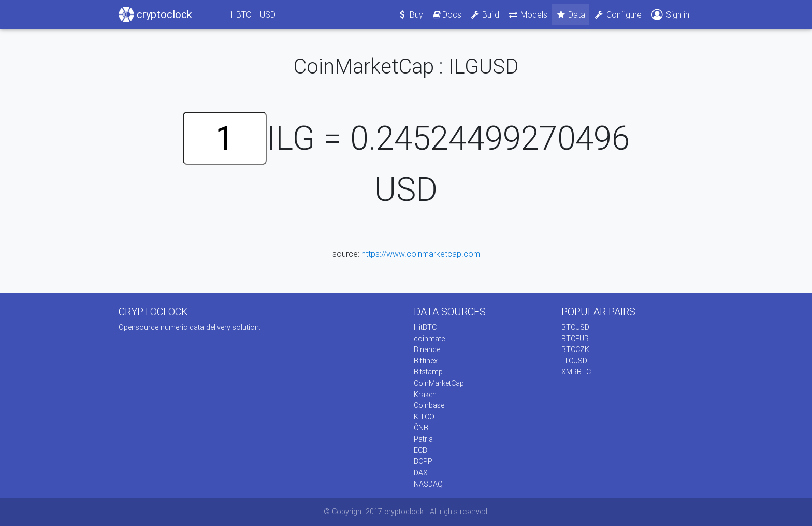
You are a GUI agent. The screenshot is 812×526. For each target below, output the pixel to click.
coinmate (429, 339)
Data (571, 14)
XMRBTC (576, 372)
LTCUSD (574, 361)
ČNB (421, 428)
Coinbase (429, 405)
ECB (421, 450)
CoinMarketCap (439, 383)
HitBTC (425, 327)
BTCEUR (575, 339)
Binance (427, 349)
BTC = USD (252, 14)
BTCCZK (575, 349)
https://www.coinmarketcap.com (421, 254)
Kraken (425, 394)
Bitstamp (428, 372)
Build (485, 14)
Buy (410, 14)
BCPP (423, 461)
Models (527, 14)
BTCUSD (575, 327)
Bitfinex (426, 361)
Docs (446, 14)
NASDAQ (428, 484)
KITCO (424, 417)
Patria (423, 439)
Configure (618, 14)
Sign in (670, 15)
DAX (421, 473)
